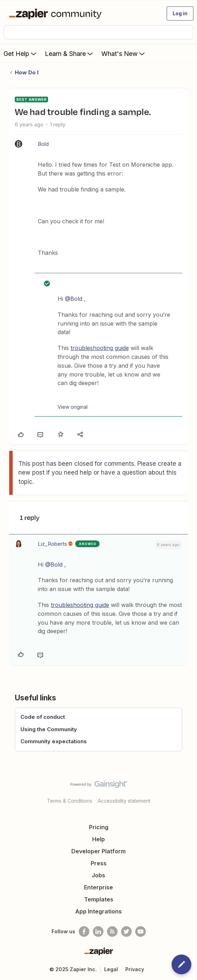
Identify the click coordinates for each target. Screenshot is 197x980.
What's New (124, 53)
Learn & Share (70, 53)
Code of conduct (43, 717)
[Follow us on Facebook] (84, 932)
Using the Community (49, 729)
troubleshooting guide (100, 348)
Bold (43, 144)
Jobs (98, 875)
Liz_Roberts (52, 544)
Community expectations (54, 741)
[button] (180, 13)
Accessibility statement (124, 801)
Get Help (21, 53)
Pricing (99, 827)
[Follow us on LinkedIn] (98, 932)
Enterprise (98, 887)
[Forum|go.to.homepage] (57, 13)
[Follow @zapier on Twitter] (126, 932)
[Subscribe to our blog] (112, 932)
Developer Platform (98, 851)
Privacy (135, 969)
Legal (111, 969)
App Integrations (98, 911)
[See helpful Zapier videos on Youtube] (141, 932)
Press (99, 863)
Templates (99, 899)
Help (98, 839)
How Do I (27, 72)
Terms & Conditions (70, 801)
